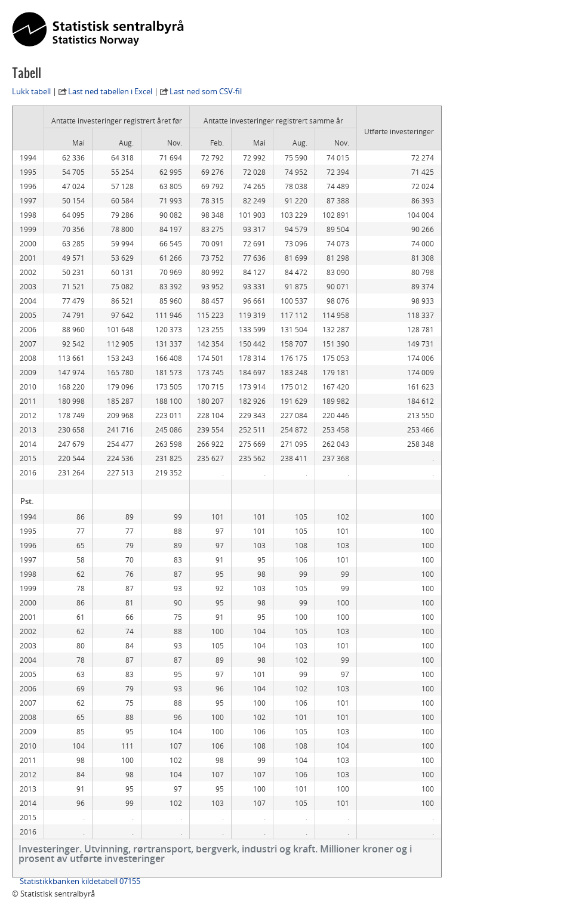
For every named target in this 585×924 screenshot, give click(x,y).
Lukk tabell (31, 91)
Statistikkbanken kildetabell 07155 (80, 881)
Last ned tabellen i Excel (110, 91)
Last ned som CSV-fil (206, 91)
